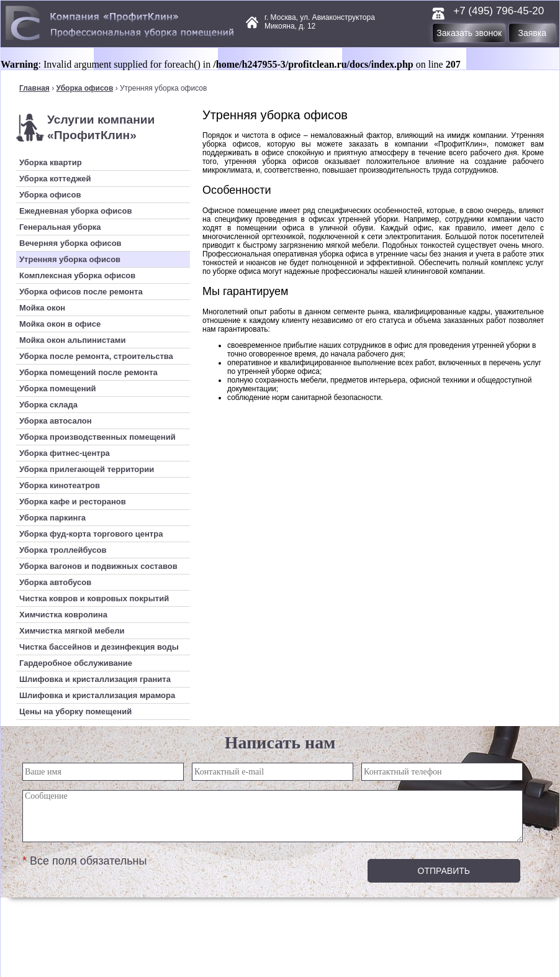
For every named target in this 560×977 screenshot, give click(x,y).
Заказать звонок (469, 33)
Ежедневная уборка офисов (76, 211)
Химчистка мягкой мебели (72, 631)
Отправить (444, 871)
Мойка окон (42, 308)
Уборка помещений (58, 389)
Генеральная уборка (60, 227)
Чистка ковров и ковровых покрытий (94, 598)
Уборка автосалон (56, 421)
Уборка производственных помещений (97, 437)
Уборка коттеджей (55, 179)
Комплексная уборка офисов (77, 275)
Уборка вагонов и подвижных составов (98, 566)
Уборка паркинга (52, 518)
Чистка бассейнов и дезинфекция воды (99, 647)
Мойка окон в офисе (60, 324)
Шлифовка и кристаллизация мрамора (97, 695)
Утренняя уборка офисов (70, 259)
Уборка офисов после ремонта (81, 292)
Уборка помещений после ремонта (88, 372)
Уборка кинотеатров (60, 485)
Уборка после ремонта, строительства (96, 356)
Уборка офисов (84, 88)
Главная (34, 88)
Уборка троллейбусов (63, 550)
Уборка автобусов (55, 582)
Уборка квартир (51, 162)
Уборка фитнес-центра (65, 453)
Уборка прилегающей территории (87, 469)
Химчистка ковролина (63, 615)
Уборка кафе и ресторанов (73, 502)
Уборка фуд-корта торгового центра (91, 534)
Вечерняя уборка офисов (70, 243)
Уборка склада (48, 405)
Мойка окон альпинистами (72, 340)
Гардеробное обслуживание (76, 663)
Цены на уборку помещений (75, 711)
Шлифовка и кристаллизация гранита (95, 679)
